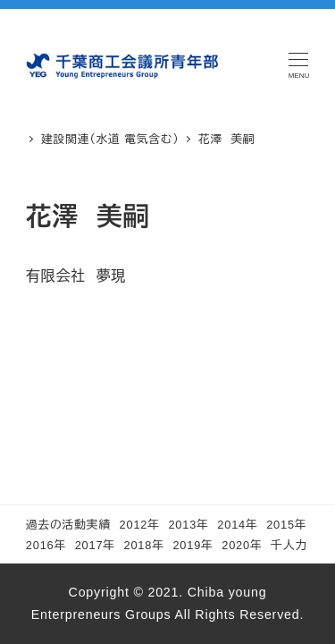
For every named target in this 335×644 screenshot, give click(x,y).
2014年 (237, 525)
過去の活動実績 (68, 525)
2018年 (144, 545)
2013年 (188, 525)
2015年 (286, 525)
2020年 (242, 545)
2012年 (140, 525)
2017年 (95, 545)
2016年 (46, 545)
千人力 (289, 545)
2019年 (193, 545)
